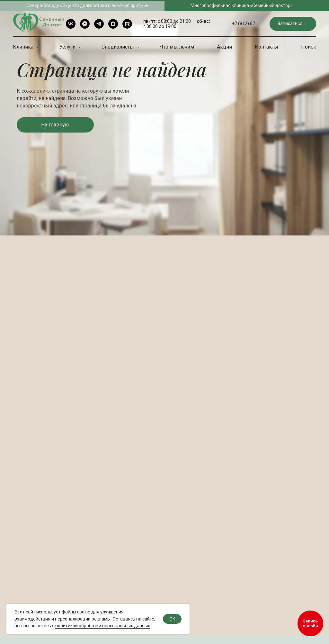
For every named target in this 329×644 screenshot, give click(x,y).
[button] (293, 24)
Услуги (68, 47)
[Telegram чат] (85, 24)
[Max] (113, 24)
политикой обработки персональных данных (103, 626)
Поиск (309, 47)
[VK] (71, 24)
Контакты (267, 47)
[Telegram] (99, 24)
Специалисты (118, 47)
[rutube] (127, 24)
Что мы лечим (177, 47)
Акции (224, 47)
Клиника (24, 47)
